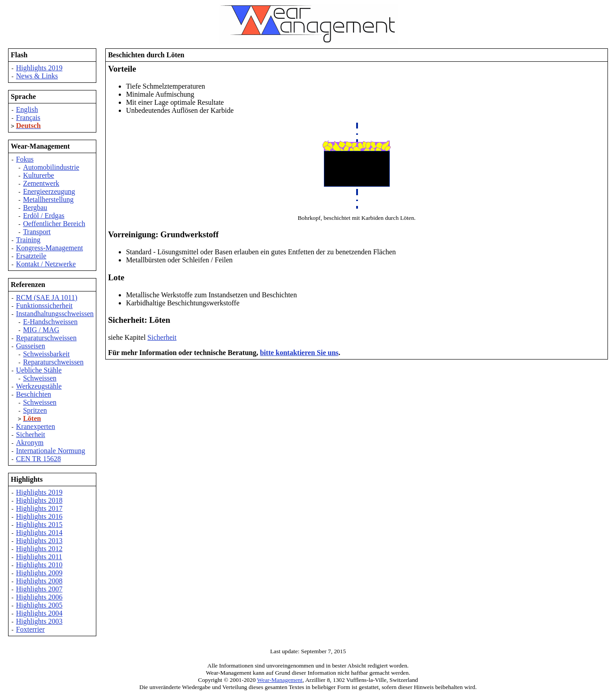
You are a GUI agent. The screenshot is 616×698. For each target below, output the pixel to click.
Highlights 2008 (39, 581)
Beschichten (34, 394)
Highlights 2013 (39, 541)
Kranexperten (36, 426)
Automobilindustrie (51, 167)
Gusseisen (31, 346)
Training (28, 240)
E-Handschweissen (50, 322)
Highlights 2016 (39, 516)
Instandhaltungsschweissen (55, 314)
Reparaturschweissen (46, 338)
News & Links (37, 76)
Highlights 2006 (39, 597)
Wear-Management (280, 680)
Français (28, 118)
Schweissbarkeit (46, 354)
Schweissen (40, 378)
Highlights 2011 (39, 557)
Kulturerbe (38, 175)
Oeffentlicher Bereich (54, 224)
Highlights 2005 (39, 605)
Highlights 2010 (39, 565)
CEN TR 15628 (39, 459)
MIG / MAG (41, 330)
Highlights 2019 (39, 68)
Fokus (25, 159)
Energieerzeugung (49, 191)
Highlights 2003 (39, 621)
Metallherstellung (48, 199)
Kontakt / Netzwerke (46, 264)
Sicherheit (31, 435)
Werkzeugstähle (39, 386)
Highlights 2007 (39, 589)
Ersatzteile (31, 256)
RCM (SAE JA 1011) (47, 298)
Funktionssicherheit (44, 306)
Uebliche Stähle (39, 370)
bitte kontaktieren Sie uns (299, 353)
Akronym (30, 443)
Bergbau (35, 208)
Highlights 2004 (39, 613)
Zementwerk (41, 183)
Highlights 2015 (39, 525)
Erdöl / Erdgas (43, 216)
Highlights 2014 (39, 533)
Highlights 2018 (39, 500)
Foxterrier (30, 629)
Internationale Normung (51, 451)
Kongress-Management (50, 248)
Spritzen (35, 410)
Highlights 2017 (39, 508)
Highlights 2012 (39, 549)
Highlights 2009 (39, 573)
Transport (37, 232)
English (27, 109)
